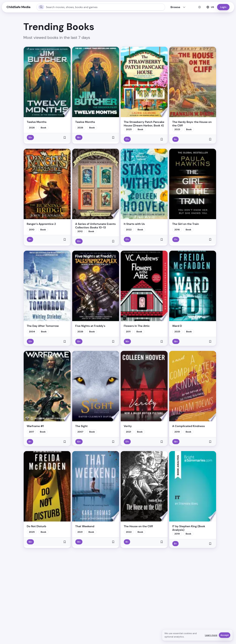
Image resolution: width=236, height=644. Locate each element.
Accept (225, 635)
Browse (178, 7)
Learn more (211, 635)
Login (223, 7)
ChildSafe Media (18, 7)
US (210, 7)
